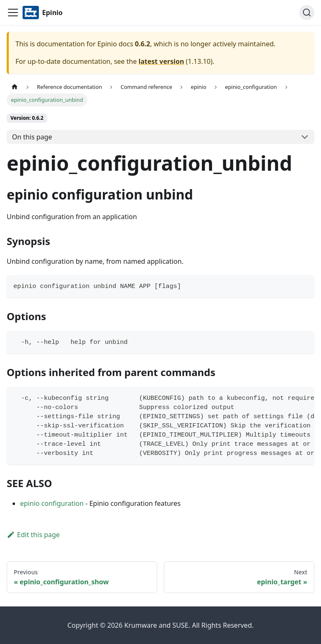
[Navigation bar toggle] (13, 13)
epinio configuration (52, 503)
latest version (161, 61)
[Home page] (15, 87)
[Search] (307, 13)
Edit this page (33, 535)
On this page (32, 137)
